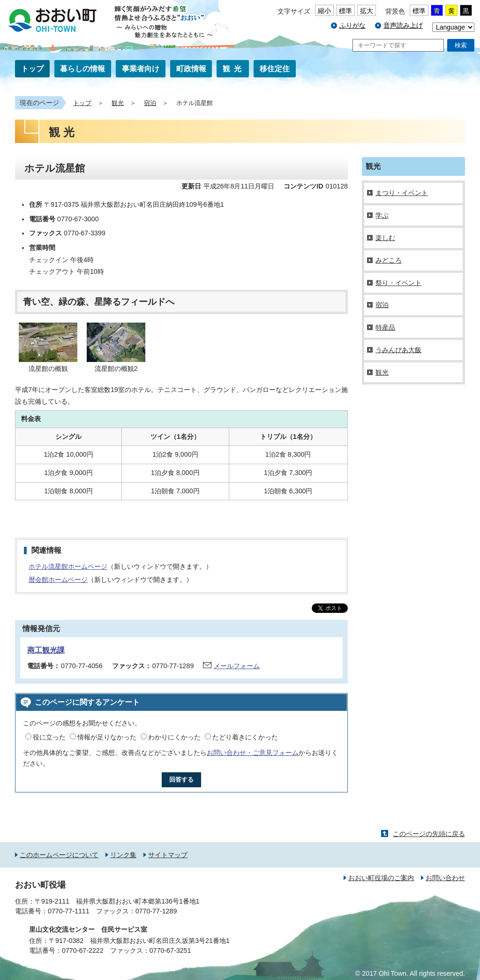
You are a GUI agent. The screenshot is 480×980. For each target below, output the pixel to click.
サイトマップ (168, 855)
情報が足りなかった (107, 737)
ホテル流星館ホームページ (68, 566)
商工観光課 (46, 650)
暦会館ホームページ (58, 580)
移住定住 (275, 69)
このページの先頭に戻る (429, 834)
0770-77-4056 (82, 666)
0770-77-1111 (69, 911)
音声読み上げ (403, 25)
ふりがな (352, 25)
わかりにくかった (174, 737)
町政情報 (191, 69)
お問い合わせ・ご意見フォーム (253, 753)
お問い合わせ (445, 878)
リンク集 (123, 855)
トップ (32, 69)
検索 (461, 45)
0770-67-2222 (83, 950)
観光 (234, 69)
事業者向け (141, 69)
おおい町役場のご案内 (381, 878)
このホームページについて (59, 855)
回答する (181, 780)
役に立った (49, 737)
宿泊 (150, 103)
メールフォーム (237, 666)
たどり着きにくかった (245, 737)
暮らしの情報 (82, 69)
